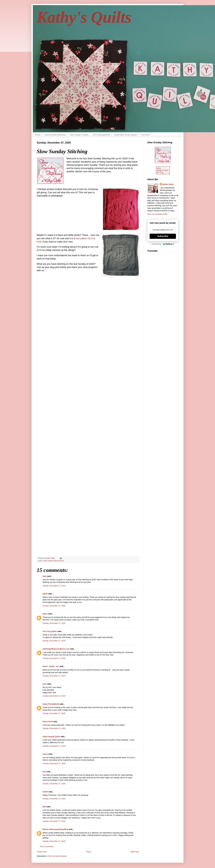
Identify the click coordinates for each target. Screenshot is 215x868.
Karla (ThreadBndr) (51, 704)
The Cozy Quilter (50, 631)
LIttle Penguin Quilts (51, 737)
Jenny (45, 754)
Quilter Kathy (168, 184)
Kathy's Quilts (84, 17)
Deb (44, 807)
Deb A (45, 614)
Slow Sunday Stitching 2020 (54, 561)
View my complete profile (157, 214)
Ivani (45, 684)
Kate (44, 576)
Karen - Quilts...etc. (51, 666)
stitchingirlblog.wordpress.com (56, 649)
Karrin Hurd (48, 722)
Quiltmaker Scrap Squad (126, 135)
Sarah (45, 594)
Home (38, 135)
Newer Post (42, 852)
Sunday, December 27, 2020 (54, 586)
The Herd (146, 135)
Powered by (163, 244)
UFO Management (101, 135)
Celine (45, 792)
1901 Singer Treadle (79, 135)
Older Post (135, 852)
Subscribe (163, 236)
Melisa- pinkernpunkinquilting (56, 829)
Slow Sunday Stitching (55, 135)
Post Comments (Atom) (57, 856)
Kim (44, 772)
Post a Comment (47, 847)
